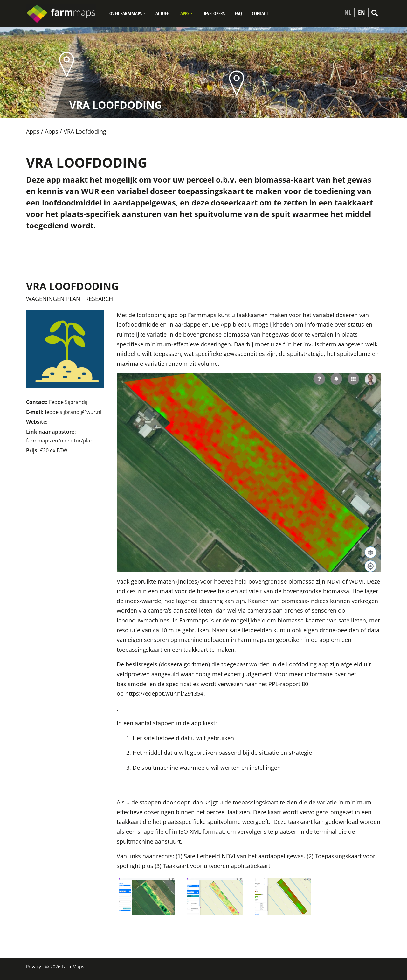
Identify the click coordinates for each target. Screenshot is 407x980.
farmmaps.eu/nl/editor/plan (60, 441)
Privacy (34, 966)
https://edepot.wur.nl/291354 (164, 693)
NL (348, 12)
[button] (128, 14)
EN (362, 12)
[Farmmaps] (64, 14)
